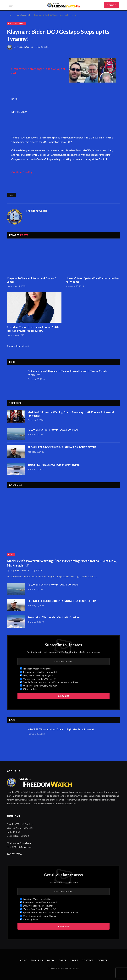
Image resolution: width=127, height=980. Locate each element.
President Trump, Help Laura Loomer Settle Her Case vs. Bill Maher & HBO (33, 329)
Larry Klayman (17, 570)
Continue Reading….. (24, 172)
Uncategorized (16, 24)
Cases (62, 960)
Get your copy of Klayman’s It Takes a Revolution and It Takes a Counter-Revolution (69, 373)
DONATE (111, 5)
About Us (37, 960)
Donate (102, 960)
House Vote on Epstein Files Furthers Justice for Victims (92, 280)
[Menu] (11, 5)
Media (51, 960)
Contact (88, 960)
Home (23, 960)
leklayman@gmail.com (21, 843)
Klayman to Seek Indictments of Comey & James (32, 280)
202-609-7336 (14, 854)
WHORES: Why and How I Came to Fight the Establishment (61, 729)
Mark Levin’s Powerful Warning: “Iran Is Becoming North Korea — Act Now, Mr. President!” (71, 414)
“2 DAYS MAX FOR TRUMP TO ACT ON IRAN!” (54, 430)
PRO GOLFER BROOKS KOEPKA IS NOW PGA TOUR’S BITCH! (62, 447)
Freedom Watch (25, 47)
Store (74, 960)
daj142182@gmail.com (21, 847)
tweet (11, 195)
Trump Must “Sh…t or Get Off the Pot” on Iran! (54, 465)
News (11, 554)
